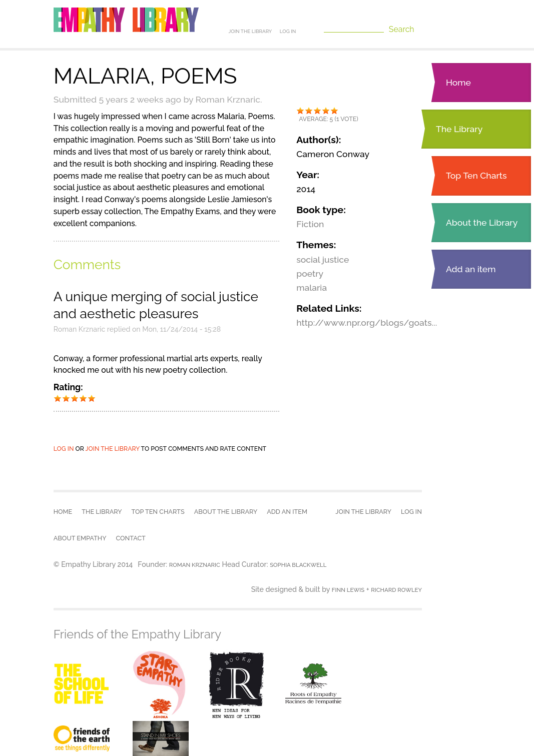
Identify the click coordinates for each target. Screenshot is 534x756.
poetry (310, 273)
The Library (459, 129)
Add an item (471, 269)
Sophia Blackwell (298, 565)
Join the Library (250, 31)
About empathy (80, 538)
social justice (323, 259)
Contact (131, 538)
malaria (312, 287)
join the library (113, 449)
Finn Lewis (348, 590)
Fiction (310, 224)
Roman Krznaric (195, 565)
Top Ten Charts (476, 175)
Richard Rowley (396, 590)
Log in (288, 31)
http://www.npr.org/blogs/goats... (367, 322)
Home (458, 82)
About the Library (482, 222)
